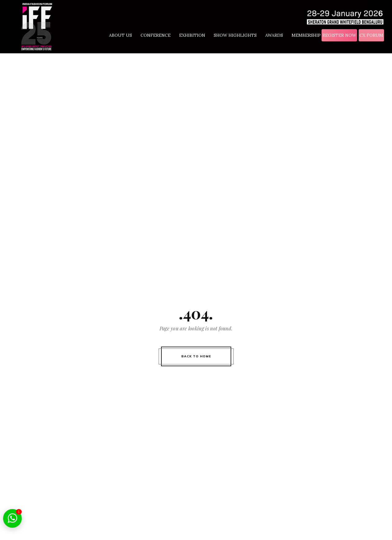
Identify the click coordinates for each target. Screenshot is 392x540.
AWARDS (277, 36)
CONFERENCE (159, 36)
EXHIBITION (196, 36)
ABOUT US (124, 36)
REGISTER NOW (339, 35)
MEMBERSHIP (306, 35)
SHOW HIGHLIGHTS (239, 36)
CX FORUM (371, 35)
